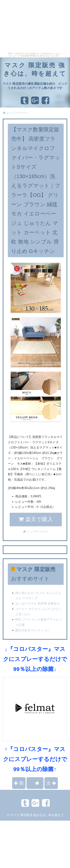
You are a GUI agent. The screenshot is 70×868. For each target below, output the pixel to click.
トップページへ (15, 113)
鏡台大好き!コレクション (32, 630)
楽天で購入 (36, 519)
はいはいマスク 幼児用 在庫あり (38, 603)
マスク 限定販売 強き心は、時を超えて (37, 815)
